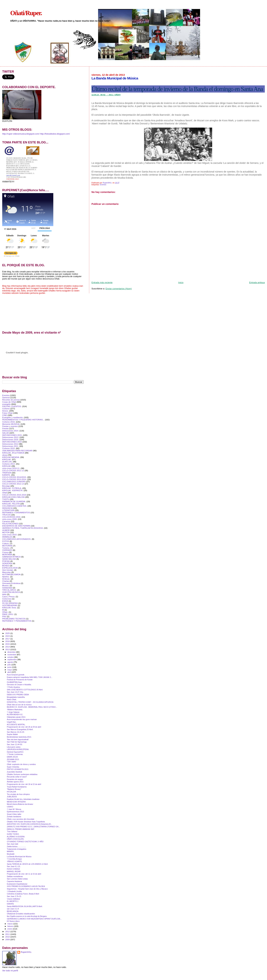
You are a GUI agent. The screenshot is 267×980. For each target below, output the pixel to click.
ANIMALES (7, 537)
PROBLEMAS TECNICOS (14, 619)
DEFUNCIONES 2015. (12, 435)
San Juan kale (13, 844)
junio (10, 667)
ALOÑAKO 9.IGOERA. (16, 837)
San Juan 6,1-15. (14, 866)
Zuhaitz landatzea (14, 817)
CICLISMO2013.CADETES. (15, 506)
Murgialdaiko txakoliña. (16, 697)
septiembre (12, 660)
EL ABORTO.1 (13, 901)
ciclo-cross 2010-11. (11, 468)
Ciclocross (7, 599)
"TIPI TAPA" (12, 762)
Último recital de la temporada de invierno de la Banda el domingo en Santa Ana (177, 89)
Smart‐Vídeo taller (14, 814)
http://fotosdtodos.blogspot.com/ (55, 134)
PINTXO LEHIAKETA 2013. (18, 769)
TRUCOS (6, 515)
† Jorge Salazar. (13, 712)
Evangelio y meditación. (13, 417)
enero (10, 929)
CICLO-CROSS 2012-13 (13, 484)
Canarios (6, 521)
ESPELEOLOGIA (10, 568)
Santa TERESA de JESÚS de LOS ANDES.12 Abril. (28, 864)
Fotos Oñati (7, 413)
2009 (8, 939)
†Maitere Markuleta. (15, 710)
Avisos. (5, 411)
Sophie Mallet (12, 734)
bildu (4, 594)
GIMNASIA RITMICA (11, 557)
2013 (8, 649)
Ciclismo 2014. (9, 464)
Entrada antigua (257, 282)
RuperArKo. (26, 952)
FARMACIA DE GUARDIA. (14, 501)
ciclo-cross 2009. (10, 519)
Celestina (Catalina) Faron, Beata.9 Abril (23, 894)
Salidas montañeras (15, 876)
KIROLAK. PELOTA (11, 504)
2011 (8, 934)
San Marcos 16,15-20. (16, 732)
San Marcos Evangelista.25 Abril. (20, 729)
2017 (8, 639)
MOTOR (6, 532)
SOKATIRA (7, 563)
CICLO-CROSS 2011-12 (13, 470)
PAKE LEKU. (8, 614)
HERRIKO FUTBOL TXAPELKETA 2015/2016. (23, 528)
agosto (11, 662)
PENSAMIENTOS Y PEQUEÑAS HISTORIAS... (23, 420)
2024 (8, 636)
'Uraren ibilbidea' (13, 899)
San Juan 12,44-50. (15, 744)
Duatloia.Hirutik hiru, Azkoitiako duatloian (23, 799)
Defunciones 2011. (11, 446)
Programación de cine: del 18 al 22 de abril (24, 784)
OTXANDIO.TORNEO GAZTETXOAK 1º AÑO (25, 842)
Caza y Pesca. (9, 596)
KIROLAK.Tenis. (9, 608)
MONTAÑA (7, 554)
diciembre (12, 652)
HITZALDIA (11, 792)
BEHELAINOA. (13, 911)
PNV (4, 616)
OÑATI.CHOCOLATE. (15, 839)
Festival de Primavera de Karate (20, 680)
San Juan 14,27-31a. (15, 692)
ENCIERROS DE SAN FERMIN (16, 526)
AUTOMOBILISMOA (11, 574)
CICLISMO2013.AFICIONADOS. (17, 539)
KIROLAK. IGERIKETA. (13, 490)
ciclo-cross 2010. (10, 535)
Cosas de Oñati (9, 402)
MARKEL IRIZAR (14, 871)
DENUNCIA (7, 508)
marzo (10, 924)
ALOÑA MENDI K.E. (15, 714)
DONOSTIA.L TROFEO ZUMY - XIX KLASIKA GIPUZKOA (30, 702)
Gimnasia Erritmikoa (11, 583)
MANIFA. (10, 851)
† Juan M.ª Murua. (14, 809)
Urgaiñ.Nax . (12, 722)
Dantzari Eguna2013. (15, 752)
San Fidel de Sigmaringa (17, 742)
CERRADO (7, 550)
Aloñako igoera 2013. (15, 782)
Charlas (6, 581)
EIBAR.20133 (12, 757)
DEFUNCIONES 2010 (12, 442)
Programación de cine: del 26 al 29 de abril (24, 727)
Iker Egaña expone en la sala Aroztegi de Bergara (27, 916)
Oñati (5, 493)
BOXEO (6, 566)
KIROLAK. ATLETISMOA (13, 453)
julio (9, 665)
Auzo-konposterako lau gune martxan (22, 719)
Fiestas (5, 428)
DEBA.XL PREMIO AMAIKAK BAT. (21, 829)
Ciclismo (6, 409)
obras (5, 455)
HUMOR (6, 530)
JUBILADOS (12, 797)
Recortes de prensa (11, 400)
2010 (8, 937)
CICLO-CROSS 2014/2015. (14, 477)
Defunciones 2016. (11, 439)
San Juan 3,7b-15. (14, 896)
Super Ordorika (13, 767)
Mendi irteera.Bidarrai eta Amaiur (20, 804)
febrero (11, 926)
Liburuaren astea (14, 747)
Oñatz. (5, 612)
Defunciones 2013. (11, 437)
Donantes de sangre (15, 779)
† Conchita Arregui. (14, 859)
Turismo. (6, 548)
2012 (8, 931)
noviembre (12, 655)
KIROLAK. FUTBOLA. (12, 488)
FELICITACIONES (10, 524)
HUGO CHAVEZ (13, 869)
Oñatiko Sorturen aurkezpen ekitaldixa (22, 774)
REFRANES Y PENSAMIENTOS (17, 621)
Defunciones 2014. (11, 431)
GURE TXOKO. (13, 834)
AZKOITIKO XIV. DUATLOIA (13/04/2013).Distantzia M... (29, 824)
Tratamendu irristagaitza (17, 849)
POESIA (6, 561)
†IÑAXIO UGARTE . (15, 861)
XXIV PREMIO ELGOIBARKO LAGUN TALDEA (26, 886)
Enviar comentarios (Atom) (119, 289)
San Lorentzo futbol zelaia (17, 879)
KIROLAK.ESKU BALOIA (13, 497)
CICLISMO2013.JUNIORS (14, 481)
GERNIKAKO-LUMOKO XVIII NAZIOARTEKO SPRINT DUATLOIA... (34, 919)
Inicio (181, 282)
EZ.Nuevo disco (13, 921)
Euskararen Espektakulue (17, 884)
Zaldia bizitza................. (16, 846)
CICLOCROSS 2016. (12, 517)
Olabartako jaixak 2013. (16, 717)
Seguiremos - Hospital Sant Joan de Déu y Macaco (27, 889)
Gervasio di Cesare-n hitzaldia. (19, 685)
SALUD (6, 433)
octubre (11, 657)
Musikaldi (11, 854)
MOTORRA (7, 546)
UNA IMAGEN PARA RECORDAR (17, 451)
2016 (8, 641)
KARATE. (6, 475)
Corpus (5, 552)
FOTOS (6, 541)
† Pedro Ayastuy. (14, 687)
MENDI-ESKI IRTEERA (16, 802)
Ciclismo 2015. (9, 448)
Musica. (6, 585)
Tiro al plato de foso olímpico (18, 794)
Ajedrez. (6, 577)
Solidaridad (7, 588)
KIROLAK (7, 466)
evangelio (6, 404)
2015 (8, 644)
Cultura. (6, 543)
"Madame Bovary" (14, 789)
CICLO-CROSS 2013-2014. (14, 479)
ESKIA (5, 601)
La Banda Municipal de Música (19, 857)
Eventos (103, 185)
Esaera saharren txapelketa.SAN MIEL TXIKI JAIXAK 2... (30, 677)
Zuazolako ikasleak (14, 772)
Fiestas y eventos (10, 426)
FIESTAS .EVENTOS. (12, 406)
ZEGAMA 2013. (13, 759)
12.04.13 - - (106, 95)
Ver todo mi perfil (10, 971)
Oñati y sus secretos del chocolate (21, 819)
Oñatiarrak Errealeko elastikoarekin (21, 914)
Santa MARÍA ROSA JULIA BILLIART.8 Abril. (25, 906)
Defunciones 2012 (10, 444)
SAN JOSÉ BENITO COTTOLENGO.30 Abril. (25, 690)
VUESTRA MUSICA (11, 592)
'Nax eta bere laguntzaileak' (18, 739)
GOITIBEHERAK (10, 605)
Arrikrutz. (6, 579)
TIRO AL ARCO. (9, 590)
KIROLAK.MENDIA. (11, 457)
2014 (8, 647)
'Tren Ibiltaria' (12, 831)
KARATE (10, 904)
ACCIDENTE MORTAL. (16, 724)
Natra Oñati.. (12, 699)
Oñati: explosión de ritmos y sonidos (21, 764)
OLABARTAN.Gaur (14, 682)
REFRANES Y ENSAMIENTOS (16, 512)
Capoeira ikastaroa (14, 881)
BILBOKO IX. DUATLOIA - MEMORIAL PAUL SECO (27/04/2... (32, 707)
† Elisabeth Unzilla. (14, 891)
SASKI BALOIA (9, 559)
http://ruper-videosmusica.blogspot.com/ (21, 134)
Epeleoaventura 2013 (15, 812)
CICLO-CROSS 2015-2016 (14, 495)
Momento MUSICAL (11, 424)
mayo (10, 670)
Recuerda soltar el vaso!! (17, 777)
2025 (8, 633)
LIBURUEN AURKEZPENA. (18, 749)
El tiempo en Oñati (12, 256)
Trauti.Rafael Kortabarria (17, 787)
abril (10, 672)
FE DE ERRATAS (10, 603)
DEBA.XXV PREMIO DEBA (18, 695)
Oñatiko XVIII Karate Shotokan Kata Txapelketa (26, 822)
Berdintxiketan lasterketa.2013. (19, 737)
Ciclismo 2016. (9, 422)
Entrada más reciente (102, 282)
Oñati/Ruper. (26, 13)
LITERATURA (8, 510)
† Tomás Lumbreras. (15, 754)
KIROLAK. (7, 459)
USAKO (10, 807)
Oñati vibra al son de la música (19, 705)
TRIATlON (7, 473)
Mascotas (6, 572)
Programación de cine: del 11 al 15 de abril (24, 874)
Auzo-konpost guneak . (16, 675)
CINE (5, 415)
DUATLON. (7, 462)
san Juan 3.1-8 (13, 909)
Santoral (6, 397)
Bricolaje (6, 486)
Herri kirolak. (8, 570)
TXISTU (6, 499)
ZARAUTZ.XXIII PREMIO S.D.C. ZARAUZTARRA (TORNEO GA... (33, 827)
